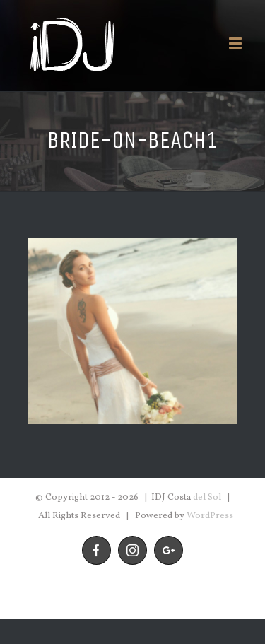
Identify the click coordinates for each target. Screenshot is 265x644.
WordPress (210, 516)
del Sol (207, 498)
